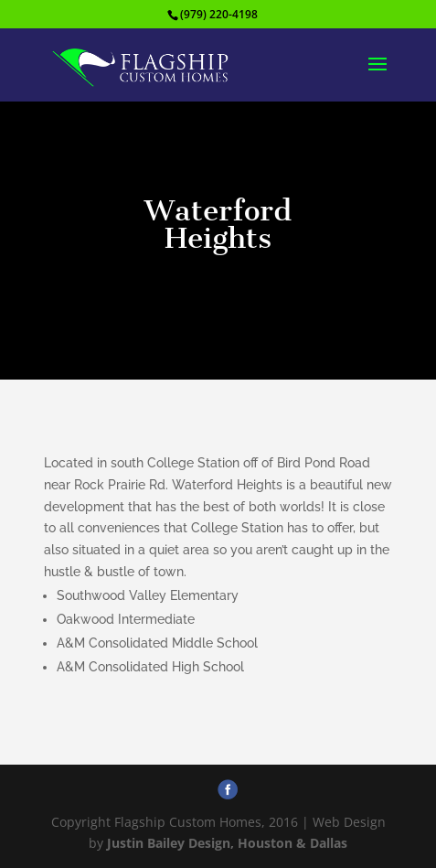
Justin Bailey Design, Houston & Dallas (227, 843)
